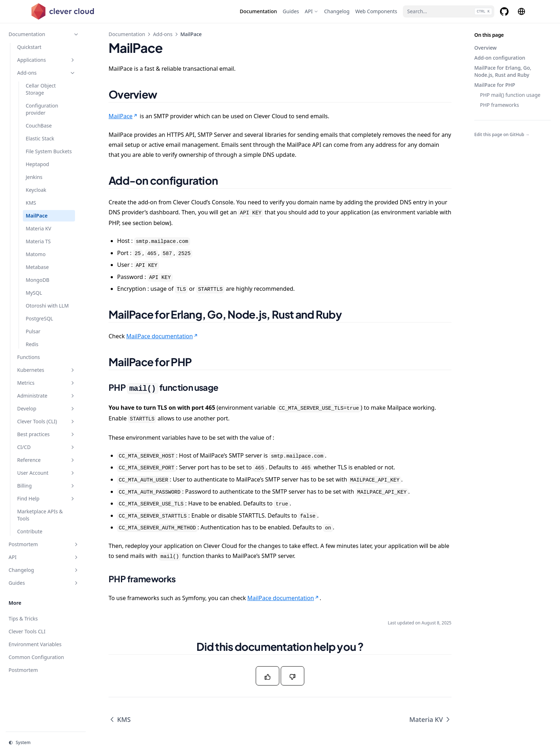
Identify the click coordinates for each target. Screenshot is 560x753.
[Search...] (449, 11)
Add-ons (163, 34)
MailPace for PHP (495, 85)
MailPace (123, 116)
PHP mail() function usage (510, 95)
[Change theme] (46, 743)
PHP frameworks (499, 105)
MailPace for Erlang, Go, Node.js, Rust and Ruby (503, 71)
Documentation (127, 34)
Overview (486, 48)
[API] (311, 11)
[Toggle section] (76, 34)
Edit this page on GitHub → (502, 135)
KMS (120, 719)
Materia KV (430, 719)
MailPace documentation (162, 336)
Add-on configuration (500, 58)
